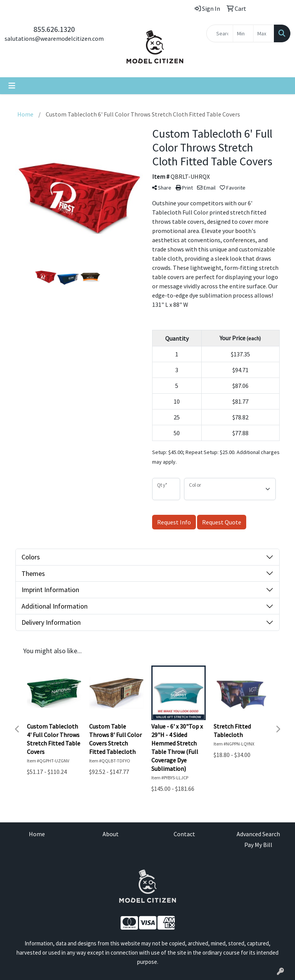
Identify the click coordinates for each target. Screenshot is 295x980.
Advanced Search (258, 834)
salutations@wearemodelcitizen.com (54, 38)
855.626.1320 (54, 29)
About (111, 834)
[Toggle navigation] (12, 86)
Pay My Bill (258, 845)
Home (37, 834)
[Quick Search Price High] (264, 33)
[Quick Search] (220, 33)
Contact (184, 834)
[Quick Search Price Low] (243, 33)
